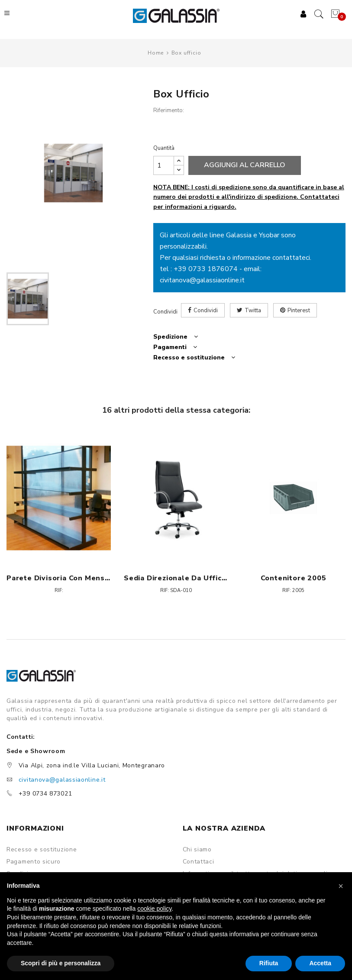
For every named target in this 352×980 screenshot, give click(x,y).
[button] (341, 886)
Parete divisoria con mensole (59, 578)
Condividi (206, 311)
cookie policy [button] (154, 909)
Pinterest (299, 311)
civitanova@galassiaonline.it (202, 281)
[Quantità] (164, 165)
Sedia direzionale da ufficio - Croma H (176, 578)
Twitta (253, 311)
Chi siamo (197, 850)
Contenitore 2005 (294, 578)
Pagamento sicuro (34, 862)
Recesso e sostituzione (42, 850)
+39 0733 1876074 (206, 269)
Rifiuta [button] (269, 963)
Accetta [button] (320, 963)
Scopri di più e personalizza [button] (61, 963)
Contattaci (199, 862)
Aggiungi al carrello (245, 165)
